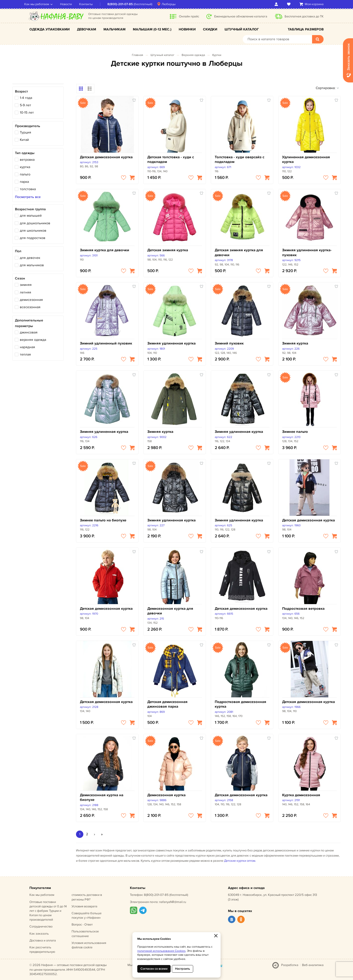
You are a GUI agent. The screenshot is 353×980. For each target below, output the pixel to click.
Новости (71, 4)
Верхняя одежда (193, 55)
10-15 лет (27, 113)
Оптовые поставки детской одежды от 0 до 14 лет (48, 911)
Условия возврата (84, 906)
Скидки (210, 29)
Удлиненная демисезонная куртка (306, 160)
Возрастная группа (30, 209)
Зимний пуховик (229, 343)
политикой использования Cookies (161, 951)
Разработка (290, 965)
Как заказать (39, 934)
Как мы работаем (42, 4)
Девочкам (87, 29)
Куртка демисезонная (301, 795)
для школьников (33, 231)
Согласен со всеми (154, 969)
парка (24, 182)
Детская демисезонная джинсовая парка (167, 704)
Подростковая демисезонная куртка (240, 704)
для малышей (31, 216)
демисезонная (31, 300)
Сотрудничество (41, 927)
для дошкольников (35, 223)
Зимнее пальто (295, 432)
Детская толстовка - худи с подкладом (171, 160)
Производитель (28, 126)
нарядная (27, 347)
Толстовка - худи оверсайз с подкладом (240, 160)
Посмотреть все (28, 197)
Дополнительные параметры (29, 323)
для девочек (30, 258)
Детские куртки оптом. (240, 861)
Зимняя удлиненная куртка (171, 343)
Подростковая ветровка (303, 609)
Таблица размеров (306, 29)
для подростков (33, 238)
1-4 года (26, 98)
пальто (25, 174)
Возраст (21, 91)
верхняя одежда (33, 340)
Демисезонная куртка (166, 795)
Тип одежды (25, 153)
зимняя (26, 285)
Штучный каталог (242, 29)
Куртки (217, 55)
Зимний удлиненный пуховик (106, 343)
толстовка (28, 189)
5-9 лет (25, 105)
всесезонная (30, 307)
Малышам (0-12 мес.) (152, 29)
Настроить (183, 969)
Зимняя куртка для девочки (105, 250)
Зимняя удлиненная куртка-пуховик (307, 253)
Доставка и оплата (43, 940)
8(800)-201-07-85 (125, 4)
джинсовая (29, 332)
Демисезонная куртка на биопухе (102, 798)
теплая (25, 354)
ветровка (27, 160)
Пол (18, 251)
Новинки (187, 29)
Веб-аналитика (313, 965)
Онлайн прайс (189, 16)
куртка (25, 167)
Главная (138, 55)
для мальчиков (32, 265)
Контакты (91, 4)
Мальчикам (114, 29)
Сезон (20, 278)
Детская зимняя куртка (168, 250)
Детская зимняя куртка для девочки (239, 253)
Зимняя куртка (295, 343)
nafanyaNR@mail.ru (173, 902)
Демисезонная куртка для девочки (170, 611)
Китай (24, 140)
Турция (25, 132)
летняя (25, 292)
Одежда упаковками (50, 29)
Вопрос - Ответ (82, 925)
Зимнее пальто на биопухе (103, 520)
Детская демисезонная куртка (106, 157)
